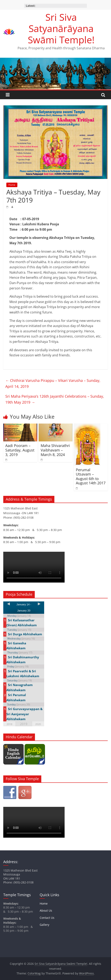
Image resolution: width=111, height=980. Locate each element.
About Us (46, 910)
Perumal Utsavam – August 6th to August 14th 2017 (91, 476)
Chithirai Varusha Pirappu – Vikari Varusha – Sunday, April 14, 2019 (53, 383)
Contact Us (47, 918)
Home (12, 185)
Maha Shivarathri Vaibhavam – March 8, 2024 (55, 450)
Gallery (44, 925)
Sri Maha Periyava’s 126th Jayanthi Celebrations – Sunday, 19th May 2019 (55, 399)
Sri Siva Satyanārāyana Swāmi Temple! (61, 28)
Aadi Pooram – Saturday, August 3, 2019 (20, 450)
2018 (9, 724)
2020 (38, 724)
